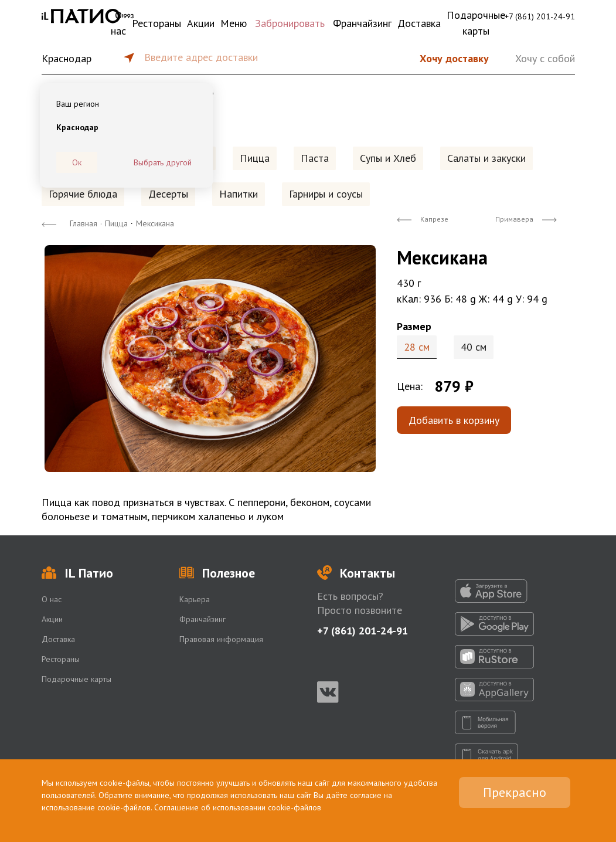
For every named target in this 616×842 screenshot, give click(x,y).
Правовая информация (221, 639)
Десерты (168, 194)
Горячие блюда (83, 194)
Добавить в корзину (454, 420)
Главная (84, 223)
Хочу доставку (454, 58)
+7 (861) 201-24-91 (540, 16)
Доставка (419, 23)
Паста (315, 158)
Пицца (255, 158)
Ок (77, 162)
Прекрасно (515, 792)
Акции (201, 23)
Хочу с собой (545, 58)
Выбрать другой (163, 162)
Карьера (195, 599)
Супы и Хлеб (388, 158)
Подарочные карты (476, 23)
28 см (417, 347)
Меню (234, 23)
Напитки (239, 194)
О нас (118, 23)
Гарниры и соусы (326, 194)
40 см (474, 347)
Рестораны (156, 23)
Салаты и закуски (486, 158)
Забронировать (290, 23)
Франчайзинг (362, 23)
